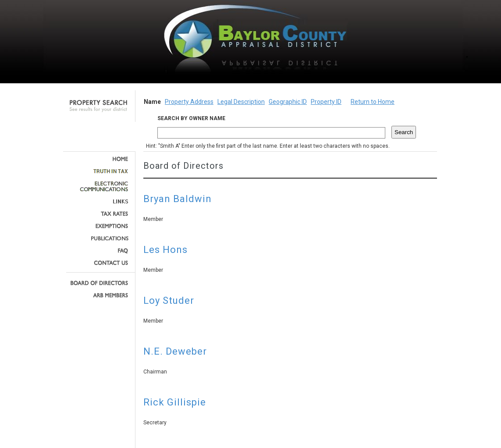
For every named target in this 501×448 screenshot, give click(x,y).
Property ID (326, 102)
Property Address (189, 102)
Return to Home (373, 102)
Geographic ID (288, 102)
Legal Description (241, 102)
